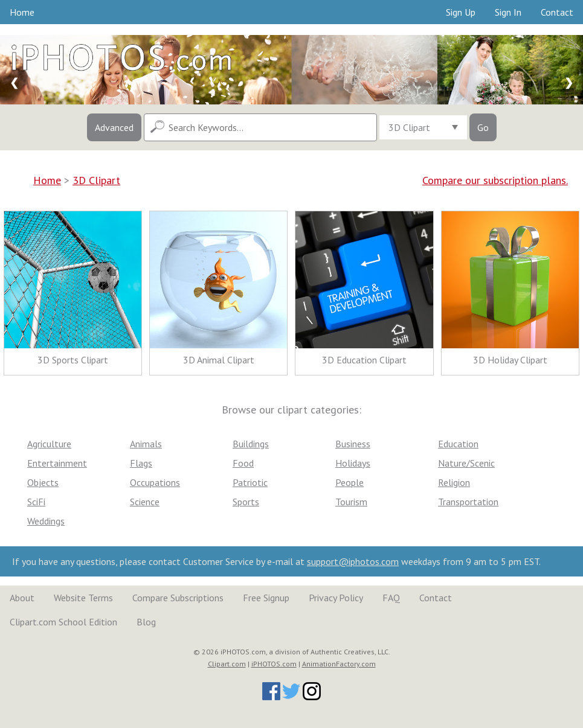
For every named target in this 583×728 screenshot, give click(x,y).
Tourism (351, 502)
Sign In (508, 12)
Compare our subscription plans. (495, 180)
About (22, 598)
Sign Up (461, 12)
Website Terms (83, 598)
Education (458, 444)
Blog (146, 622)
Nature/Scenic (466, 463)
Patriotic (250, 482)
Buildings (251, 444)
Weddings (46, 521)
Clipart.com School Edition (63, 622)
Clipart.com (227, 664)
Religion (454, 482)
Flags (141, 463)
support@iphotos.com (353, 561)
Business (353, 444)
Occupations (155, 482)
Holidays (353, 463)
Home (22, 12)
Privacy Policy (336, 598)
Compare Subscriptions (178, 598)
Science (145, 502)
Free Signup (266, 598)
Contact (557, 12)
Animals (146, 444)
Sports (246, 502)
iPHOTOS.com (274, 664)
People (349, 482)
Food (243, 463)
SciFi (36, 502)
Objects (43, 482)
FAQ (391, 598)
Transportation (468, 502)
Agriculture (49, 444)
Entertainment (57, 463)
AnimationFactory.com (339, 664)
